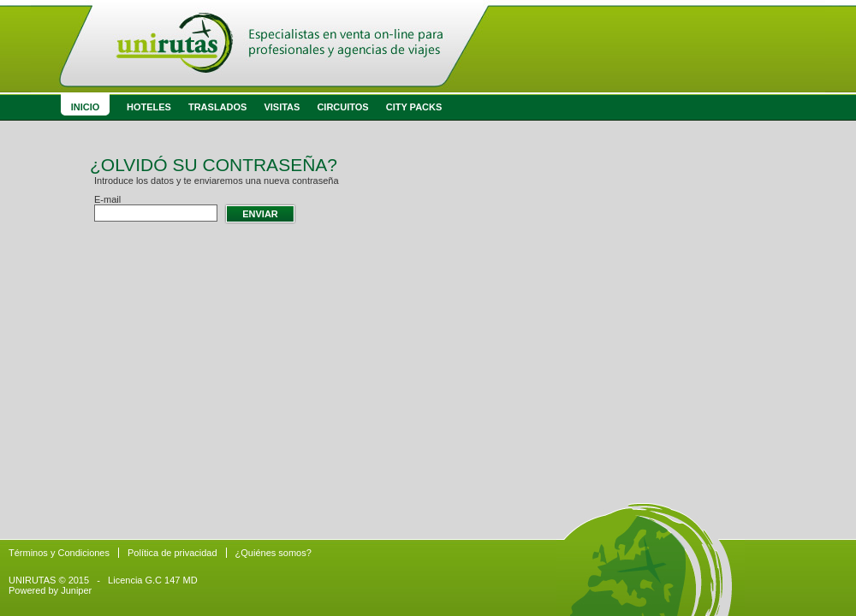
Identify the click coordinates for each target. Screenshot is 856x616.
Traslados (217, 107)
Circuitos (342, 107)
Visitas (282, 107)
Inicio (86, 107)
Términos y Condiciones (59, 553)
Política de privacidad (172, 553)
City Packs (414, 107)
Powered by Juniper (50, 590)
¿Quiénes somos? (273, 553)
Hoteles (149, 107)
